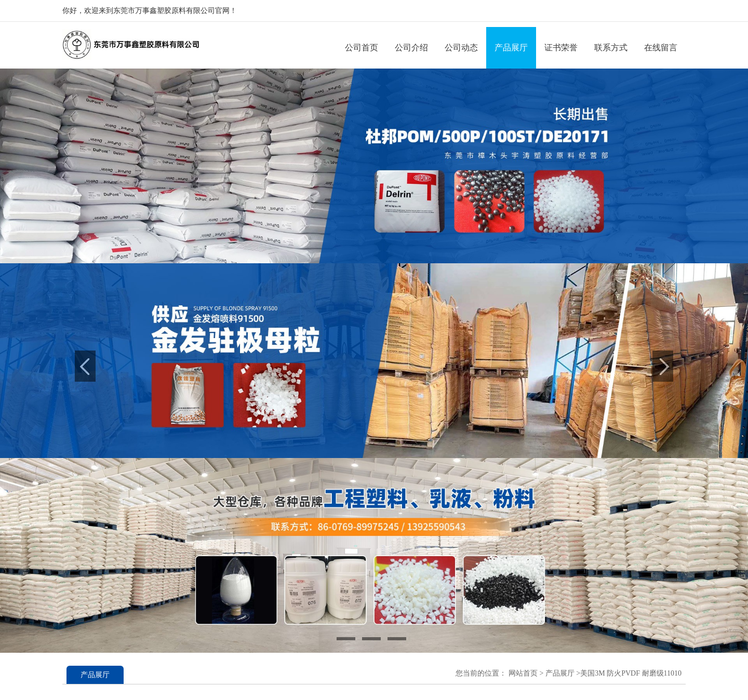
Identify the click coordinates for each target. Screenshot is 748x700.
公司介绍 (411, 48)
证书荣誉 (561, 48)
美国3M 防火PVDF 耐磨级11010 (631, 673)
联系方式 (611, 48)
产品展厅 (511, 48)
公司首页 (362, 48)
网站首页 (523, 673)
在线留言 (661, 48)
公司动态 (461, 48)
